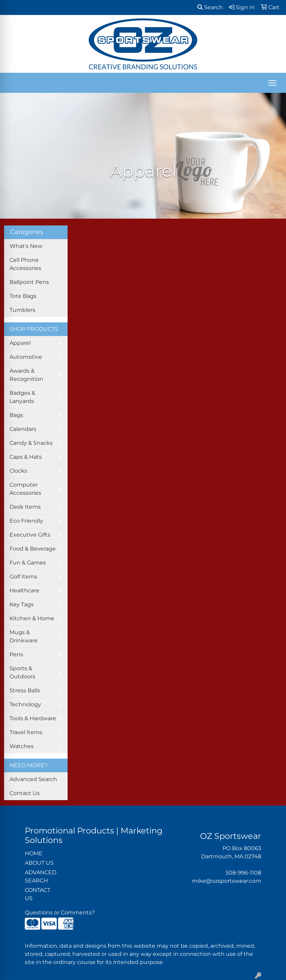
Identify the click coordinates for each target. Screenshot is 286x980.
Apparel (20, 343)
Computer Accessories (25, 489)
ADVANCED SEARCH (41, 876)
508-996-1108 (243, 873)
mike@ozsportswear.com (227, 881)
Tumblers (22, 310)
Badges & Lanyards (22, 397)
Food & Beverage (33, 549)
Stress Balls (25, 690)
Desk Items (25, 507)
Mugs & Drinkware (24, 636)
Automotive (26, 357)
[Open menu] (272, 83)
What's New (26, 246)
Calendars (23, 429)
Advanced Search (33, 779)
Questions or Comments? (60, 913)
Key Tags (22, 604)
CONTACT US (38, 894)
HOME (34, 853)
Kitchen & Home (32, 618)
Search (210, 7)
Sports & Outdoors (22, 672)
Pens (16, 654)
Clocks (18, 471)
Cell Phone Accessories (25, 264)
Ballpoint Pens (29, 282)
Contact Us (25, 793)
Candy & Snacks (31, 443)
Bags (16, 415)
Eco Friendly (26, 521)
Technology (25, 704)
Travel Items (26, 732)
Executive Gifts (30, 535)
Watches (22, 746)
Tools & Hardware (33, 718)
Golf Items (23, 577)
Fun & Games (28, 563)
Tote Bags (23, 296)
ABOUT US (39, 863)
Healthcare (24, 590)
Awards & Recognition (26, 375)
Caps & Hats (26, 457)
